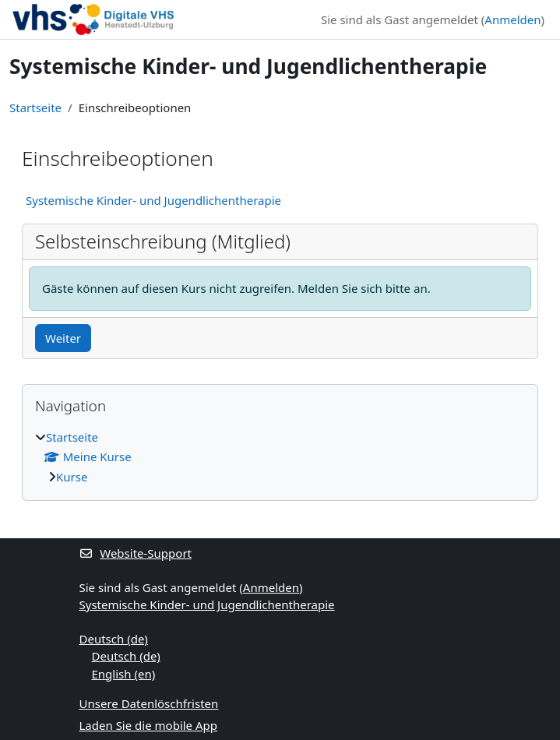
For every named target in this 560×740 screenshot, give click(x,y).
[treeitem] (280, 457)
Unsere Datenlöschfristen (149, 703)
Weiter (63, 338)
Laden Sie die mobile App (149, 725)
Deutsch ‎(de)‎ (114, 639)
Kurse (72, 477)
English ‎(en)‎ (124, 674)
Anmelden (512, 19)
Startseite (35, 107)
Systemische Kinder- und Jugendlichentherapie (153, 200)
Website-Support (136, 553)
